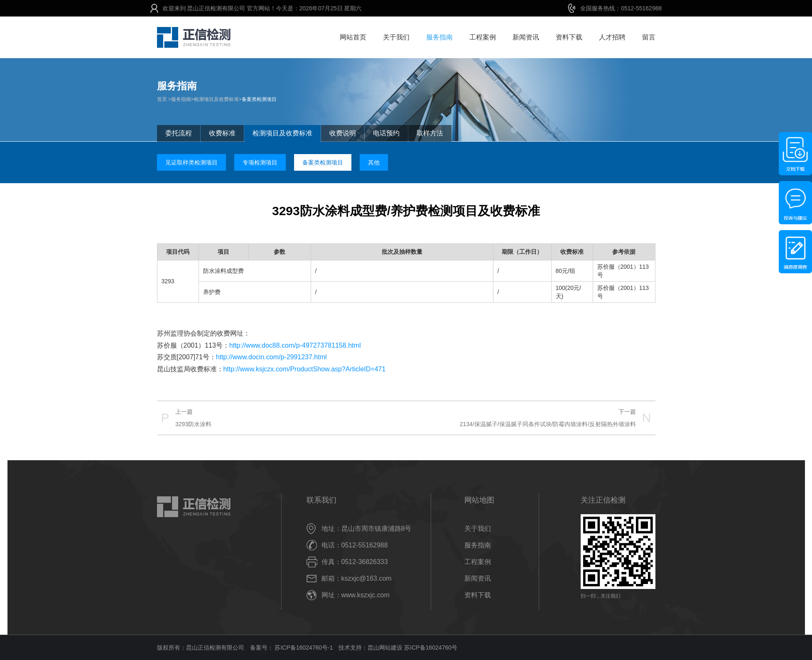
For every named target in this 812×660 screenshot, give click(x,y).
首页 (162, 99)
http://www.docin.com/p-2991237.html (271, 357)
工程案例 (483, 37)
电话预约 (386, 133)
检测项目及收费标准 (216, 99)
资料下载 (569, 37)
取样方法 (430, 133)
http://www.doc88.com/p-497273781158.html (295, 345)
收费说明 (343, 133)
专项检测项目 (260, 162)
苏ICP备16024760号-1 (303, 648)
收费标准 (222, 133)
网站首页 (353, 37)
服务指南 (439, 37)
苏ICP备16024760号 (431, 648)
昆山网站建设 (385, 648)
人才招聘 (612, 37)
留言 (649, 37)
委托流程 (179, 133)
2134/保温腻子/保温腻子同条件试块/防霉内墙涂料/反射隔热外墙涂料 (548, 424)
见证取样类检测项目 (191, 162)
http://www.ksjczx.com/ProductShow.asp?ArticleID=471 (305, 369)
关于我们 (396, 37)
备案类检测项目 (259, 99)
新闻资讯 (526, 37)
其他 (374, 162)
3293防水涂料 (193, 424)
